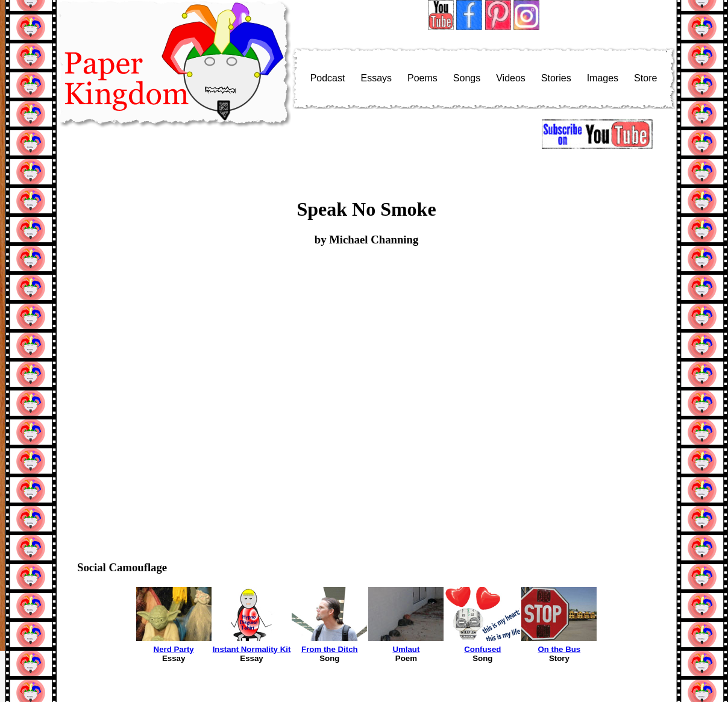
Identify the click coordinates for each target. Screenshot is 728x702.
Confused (482, 649)
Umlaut (406, 649)
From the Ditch (330, 649)
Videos (511, 78)
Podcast (328, 78)
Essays (376, 78)
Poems (422, 78)
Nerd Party (174, 649)
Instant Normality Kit (252, 649)
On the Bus (559, 649)
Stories (556, 78)
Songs (467, 78)
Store (645, 78)
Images (603, 78)
